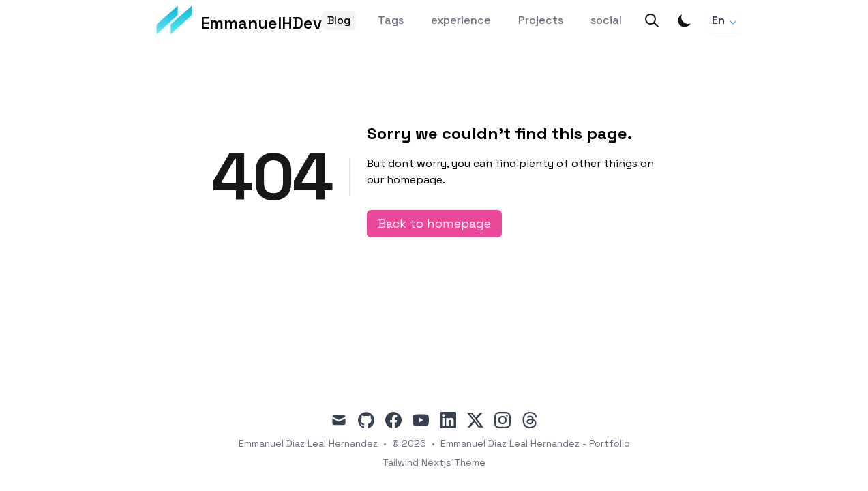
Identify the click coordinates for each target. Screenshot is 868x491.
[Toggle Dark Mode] (685, 20)
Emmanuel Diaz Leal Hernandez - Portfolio (535, 443)
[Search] (652, 20)
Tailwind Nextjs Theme (434, 462)
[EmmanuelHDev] (239, 20)
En (725, 20)
